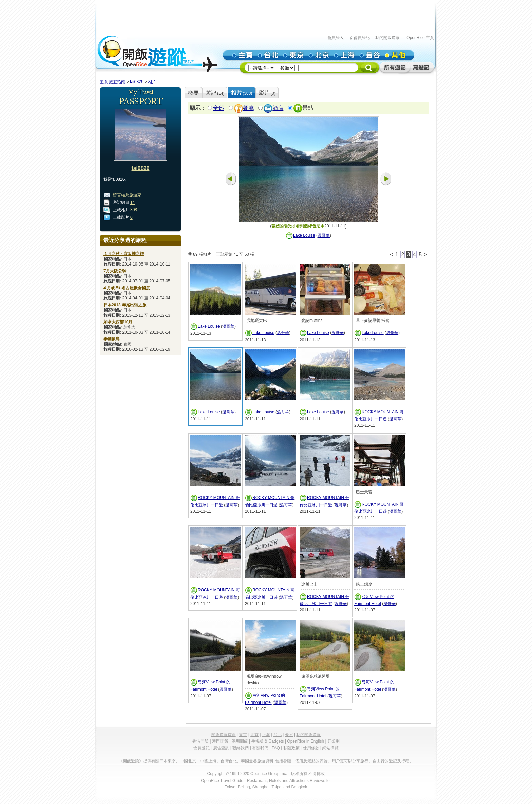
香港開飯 (201, 741)
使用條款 (311, 748)
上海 (266, 735)
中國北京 (188, 761)
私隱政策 (291, 748)
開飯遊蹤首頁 (224, 735)
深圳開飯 (240, 741)
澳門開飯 (220, 741)
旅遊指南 (117, 82)
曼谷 (289, 735)
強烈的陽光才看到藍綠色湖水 (298, 226)
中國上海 (208, 761)
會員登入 (336, 38)
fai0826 (137, 82)
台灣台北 (229, 761)
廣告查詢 (221, 748)
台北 (278, 735)
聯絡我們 (241, 748)
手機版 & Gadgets (268, 741)
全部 (218, 108)
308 (134, 210)
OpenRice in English (306, 741)
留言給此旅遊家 (127, 195)
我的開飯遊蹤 (387, 38)
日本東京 (168, 761)
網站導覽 (330, 748)
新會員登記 (360, 38)
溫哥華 (324, 236)
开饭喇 (334, 741)
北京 (254, 735)
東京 (243, 735)
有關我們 (260, 748)
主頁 (104, 82)
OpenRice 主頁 (420, 38)
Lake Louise (304, 236)
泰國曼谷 (249, 761)
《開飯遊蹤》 (131, 761)
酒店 (278, 108)
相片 (152, 82)
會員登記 (202, 748)
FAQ (276, 748)
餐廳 (248, 108)
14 (132, 203)
